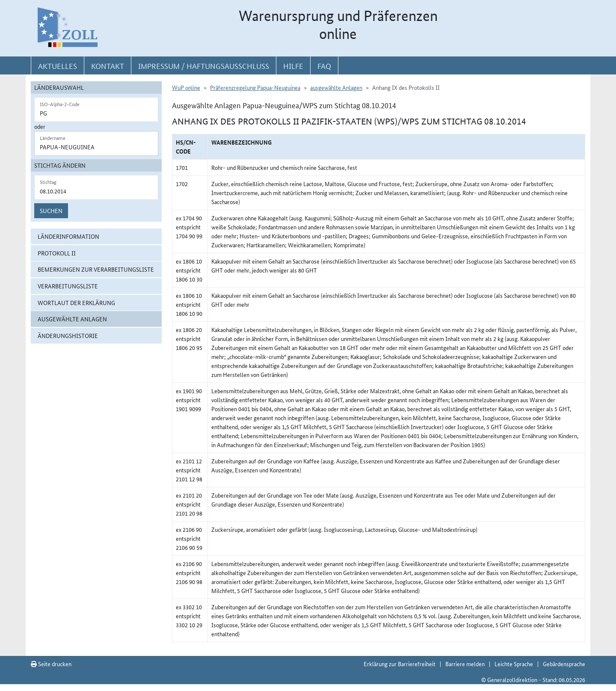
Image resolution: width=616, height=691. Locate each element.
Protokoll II (57, 253)
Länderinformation (68, 236)
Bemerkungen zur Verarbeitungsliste (96, 269)
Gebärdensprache (564, 664)
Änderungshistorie (68, 335)
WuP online (186, 87)
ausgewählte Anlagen (72, 319)
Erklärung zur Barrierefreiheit (400, 664)
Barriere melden (465, 664)
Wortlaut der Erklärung (76, 302)
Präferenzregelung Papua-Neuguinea (255, 87)
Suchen (51, 211)
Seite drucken (51, 664)
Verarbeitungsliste (68, 286)
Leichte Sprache (514, 664)
